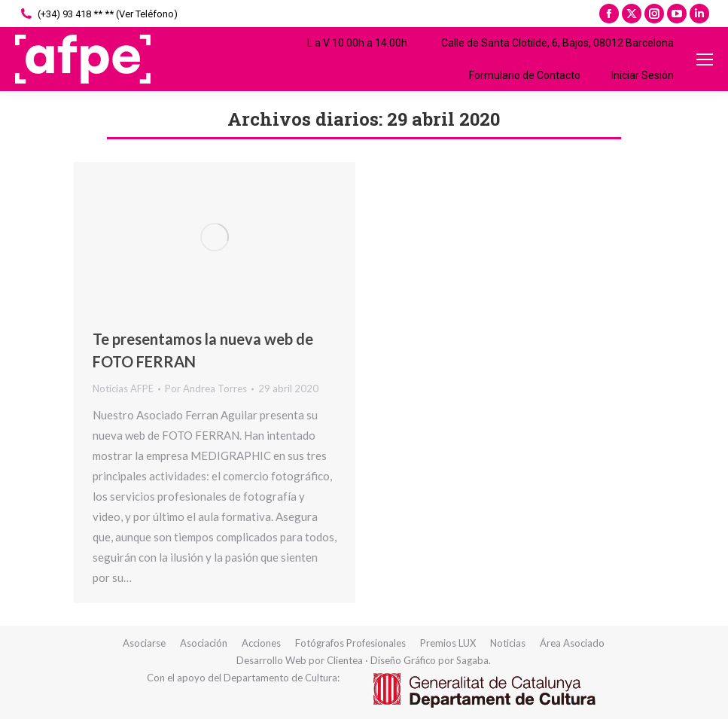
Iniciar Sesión (635, 75)
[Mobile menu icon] (705, 59)
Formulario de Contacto (515, 75)
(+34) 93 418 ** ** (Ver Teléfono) (98, 14)
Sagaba (472, 660)
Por (206, 388)
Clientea (345, 660)
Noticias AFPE (123, 388)
